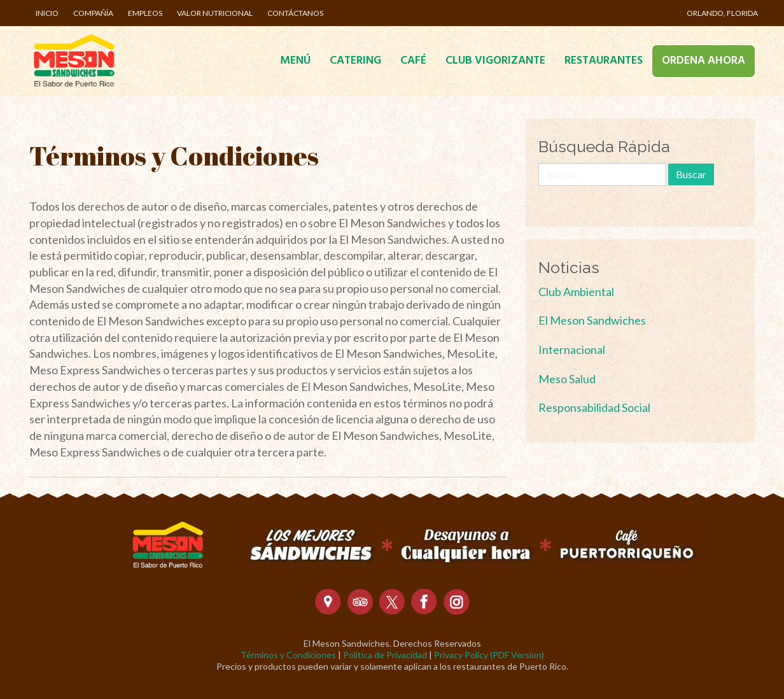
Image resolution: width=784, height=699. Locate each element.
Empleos (145, 13)
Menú (295, 61)
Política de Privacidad (385, 655)
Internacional (572, 349)
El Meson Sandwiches (592, 320)
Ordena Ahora (703, 61)
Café (413, 61)
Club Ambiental (576, 292)
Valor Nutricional (215, 13)
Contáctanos (295, 13)
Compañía (93, 13)
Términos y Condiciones (288, 655)
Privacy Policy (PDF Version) (489, 655)
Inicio (47, 13)
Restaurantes (604, 61)
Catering (355, 61)
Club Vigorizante (495, 61)
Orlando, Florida (722, 13)
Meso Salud (567, 379)
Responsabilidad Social (594, 407)
